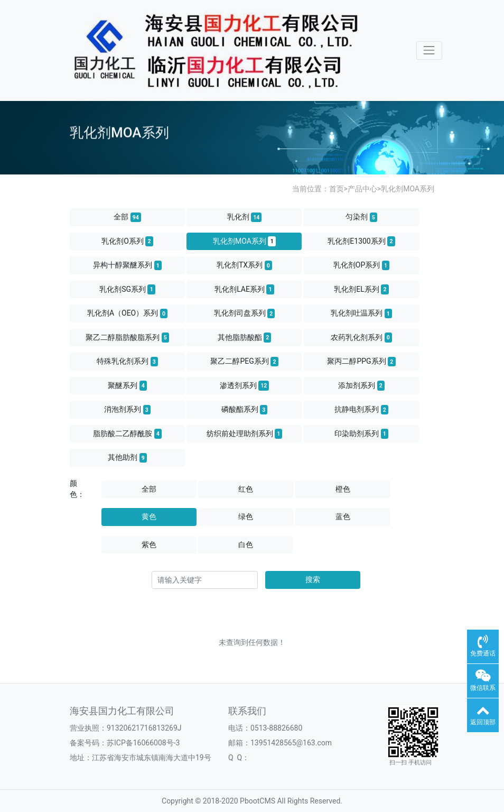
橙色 (343, 489)
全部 (127, 217)
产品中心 (362, 189)
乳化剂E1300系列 (361, 241)
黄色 (149, 516)
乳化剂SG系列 (127, 289)
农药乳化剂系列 (361, 337)
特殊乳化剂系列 (127, 362)
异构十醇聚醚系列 (127, 265)
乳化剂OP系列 (361, 265)
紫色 (149, 545)
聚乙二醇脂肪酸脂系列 (127, 337)
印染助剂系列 (361, 433)
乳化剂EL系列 (361, 289)
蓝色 (343, 516)
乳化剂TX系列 (244, 265)
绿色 (246, 516)
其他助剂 (127, 458)
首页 (337, 189)
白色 (246, 545)
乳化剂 (245, 217)
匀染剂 (361, 217)
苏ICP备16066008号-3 (143, 743)
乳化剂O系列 (127, 241)
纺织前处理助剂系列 (245, 433)
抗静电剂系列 (361, 410)
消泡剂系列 (127, 410)
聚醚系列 (127, 385)
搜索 (313, 579)
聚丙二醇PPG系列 (361, 362)
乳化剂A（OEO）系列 (127, 313)
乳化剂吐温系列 (361, 313)
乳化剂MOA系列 (408, 189)
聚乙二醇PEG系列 (244, 362)
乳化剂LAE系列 (244, 289)
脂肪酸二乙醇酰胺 (127, 433)
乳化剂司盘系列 (245, 313)
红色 (246, 489)
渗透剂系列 (245, 385)
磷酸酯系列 (245, 410)
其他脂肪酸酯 (245, 337)
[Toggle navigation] (429, 50)
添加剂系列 (361, 385)
